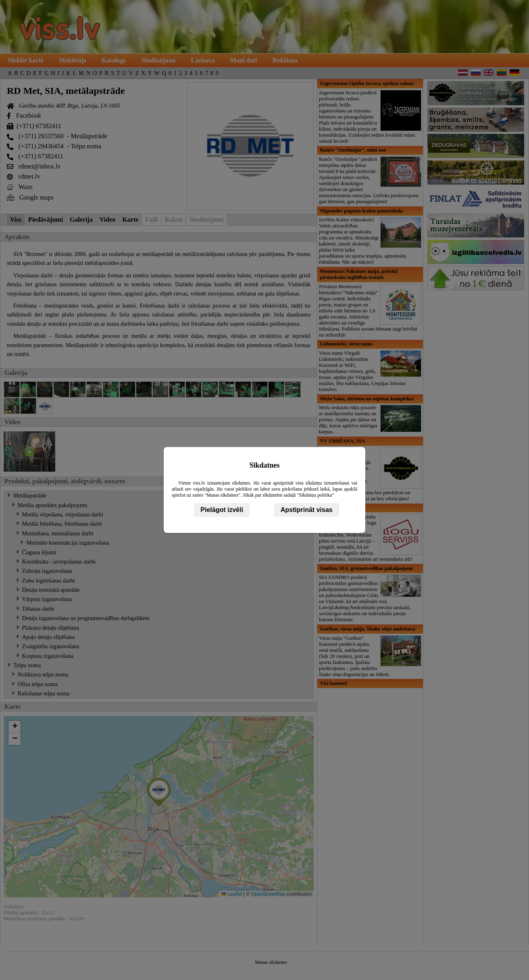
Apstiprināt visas (307, 510)
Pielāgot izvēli (222, 510)
